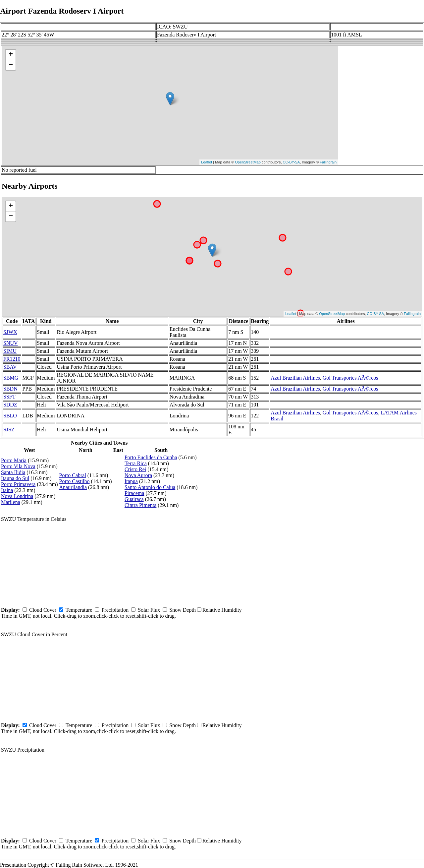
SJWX (10, 332)
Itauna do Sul (15, 478)
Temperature (79, 610)
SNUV (11, 343)
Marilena (11, 502)
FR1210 (12, 359)
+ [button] (11, 55)
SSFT (9, 397)
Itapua (131, 481)
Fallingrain (328, 162)
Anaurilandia (73, 487)
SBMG (11, 378)
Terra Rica (136, 463)
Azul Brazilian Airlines (295, 378)
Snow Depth (183, 610)
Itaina (7, 490)
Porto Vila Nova (18, 466)
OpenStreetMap (248, 162)
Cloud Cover (43, 610)
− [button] (11, 65)
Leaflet (207, 162)
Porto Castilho (75, 481)
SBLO (10, 416)
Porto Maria (14, 460)
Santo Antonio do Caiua (150, 487)
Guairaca (134, 499)
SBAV (10, 367)
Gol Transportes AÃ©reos (350, 378)
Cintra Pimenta (140, 505)
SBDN (10, 389)
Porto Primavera (18, 484)
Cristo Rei (135, 469)
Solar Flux (149, 610)
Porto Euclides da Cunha (151, 457)
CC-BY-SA (291, 162)
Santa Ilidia (13, 472)
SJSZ (9, 430)
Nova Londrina (17, 496)
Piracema (134, 493)
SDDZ (10, 405)
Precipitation (115, 610)
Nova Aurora (138, 475)
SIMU (10, 351)
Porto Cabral (73, 475)
